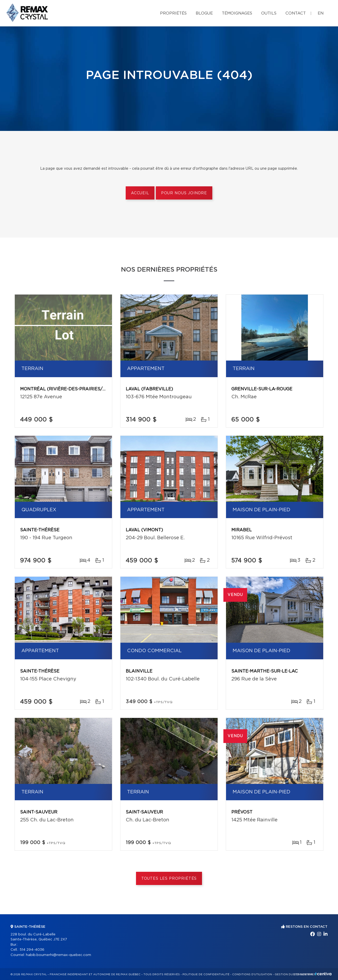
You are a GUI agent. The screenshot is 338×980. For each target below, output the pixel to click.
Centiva (323, 974)
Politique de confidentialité (206, 974)
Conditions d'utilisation (252, 974)
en (321, 13)
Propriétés (173, 13)
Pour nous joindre (184, 193)
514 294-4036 (32, 950)
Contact (296, 13)
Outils (269, 13)
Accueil (140, 193)
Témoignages (237, 13)
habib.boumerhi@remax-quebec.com (58, 955)
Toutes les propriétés (169, 879)
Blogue (204, 13)
